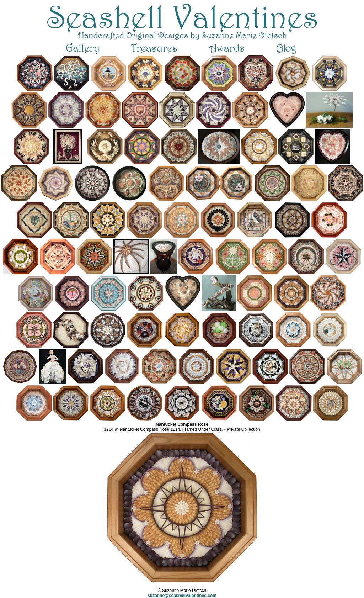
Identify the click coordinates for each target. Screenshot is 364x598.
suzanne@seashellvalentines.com (182, 596)
